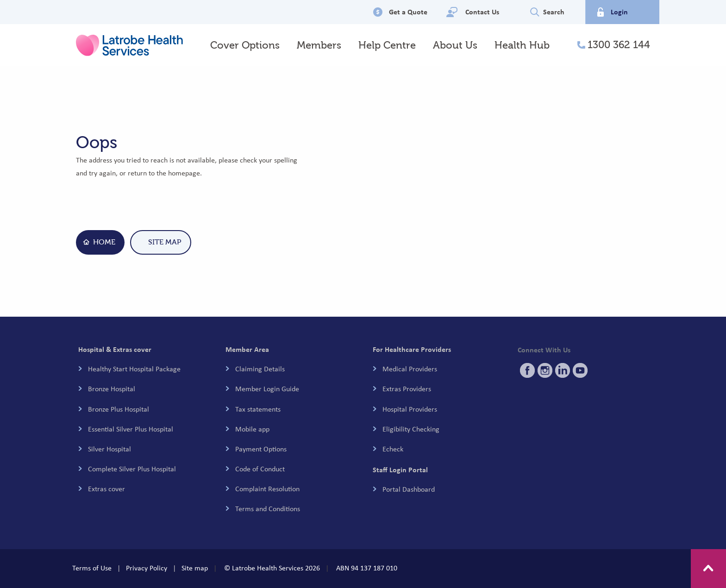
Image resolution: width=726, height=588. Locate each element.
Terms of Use (92, 568)
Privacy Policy (147, 568)
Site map (195, 568)
